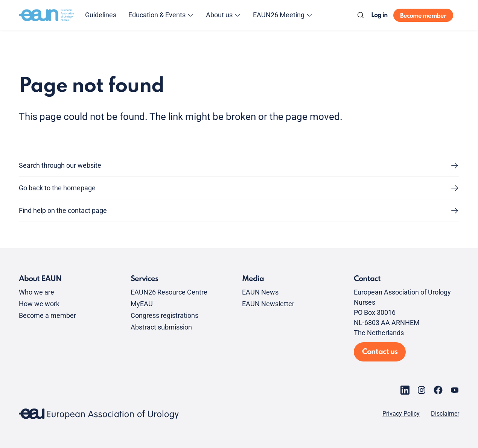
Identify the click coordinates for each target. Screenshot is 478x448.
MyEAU (142, 304)
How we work (39, 304)
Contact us (380, 352)
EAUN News (260, 292)
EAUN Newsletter (268, 304)
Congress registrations (164, 315)
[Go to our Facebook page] (438, 390)
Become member (423, 16)
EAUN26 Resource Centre (169, 292)
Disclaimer (445, 414)
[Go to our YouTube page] (455, 390)
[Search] (361, 15)
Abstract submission (161, 327)
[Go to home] (46, 15)
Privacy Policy (401, 414)
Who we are (37, 292)
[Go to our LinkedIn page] (405, 390)
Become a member (47, 315)
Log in (379, 15)
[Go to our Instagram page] (422, 390)
